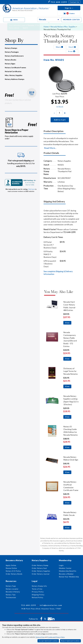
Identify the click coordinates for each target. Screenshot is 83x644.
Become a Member (66, 574)
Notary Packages (12, 52)
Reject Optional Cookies (70, 641)
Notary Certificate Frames (15, 67)
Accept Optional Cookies (48, 641)
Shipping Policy (38, 595)
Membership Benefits (68, 571)
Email (72, 47)
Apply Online (11, 565)
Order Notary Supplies (41, 571)
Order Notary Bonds (14, 574)
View (67, 323)
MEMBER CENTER (71, 20)
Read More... (50, 148)
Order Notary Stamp (40, 565)
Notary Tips (11, 595)
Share (59, 47)
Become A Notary (13, 592)
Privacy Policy (38, 592)
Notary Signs (10, 64)
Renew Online (11, 568)
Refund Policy (38, 597)
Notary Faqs (11, 586)
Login (61, 565)
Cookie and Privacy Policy (56, 637)
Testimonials (11, 597)
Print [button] (72, 51)
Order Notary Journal (41, 574)
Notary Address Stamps (15, 79)
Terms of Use (40, 637)
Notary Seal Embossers (14, 56)
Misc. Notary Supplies (14, 75)
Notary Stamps (11, 48)
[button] (69, 8)
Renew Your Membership (69, 577)
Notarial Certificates (13, 71)
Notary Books (11, 60)
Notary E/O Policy (13, 571)
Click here (31, 189)
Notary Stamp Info (39, 586)
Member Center (65, 568)
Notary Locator (12, 589)
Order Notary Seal (39, 568)
